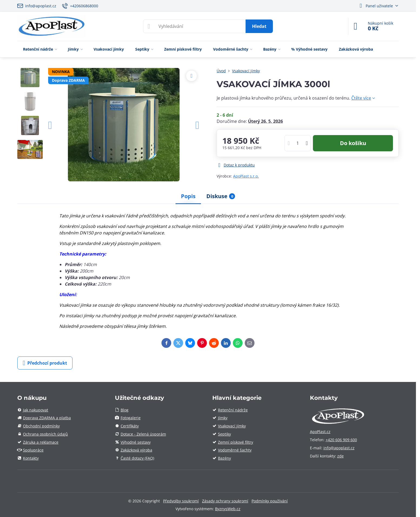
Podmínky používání (270, 501)
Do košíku (353, 143)
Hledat (259, 26)
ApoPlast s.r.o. (246, 176)
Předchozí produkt (45, 363)
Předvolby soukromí (181, 501)
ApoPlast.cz (320, 432)
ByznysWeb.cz (228, 509)
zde (340, 456)
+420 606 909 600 (341, 440)
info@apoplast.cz (339, 448)
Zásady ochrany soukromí (225, 501)
